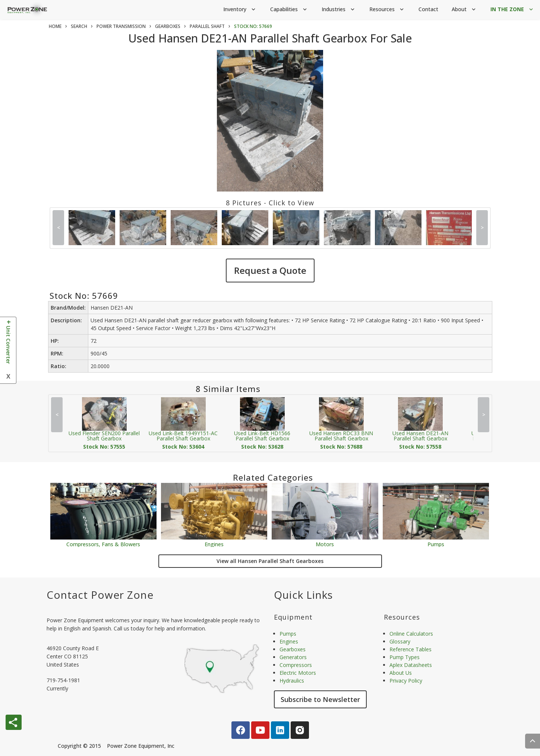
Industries (339, 10)
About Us (401, 673)
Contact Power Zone (100, 595)
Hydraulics (292, 681)
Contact (428, 9)
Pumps (436, 544)
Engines (214, 544)
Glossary (400, 641)
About (464, 10)
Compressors (296, 665)
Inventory (240, 10)
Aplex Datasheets (411, 665)
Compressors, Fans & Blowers (103, 544)
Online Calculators (411, 634)
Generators (293, 657)
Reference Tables (410, 649)
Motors (325, 544)
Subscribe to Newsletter (320, 699)
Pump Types (405, 657)
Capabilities (289, 10)
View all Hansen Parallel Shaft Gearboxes (270, 561)
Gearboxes (293, 649)
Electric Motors (298, 673)
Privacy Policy (406, 681)
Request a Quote (270, 270)
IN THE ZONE (512, 10)
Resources (387, 10)
